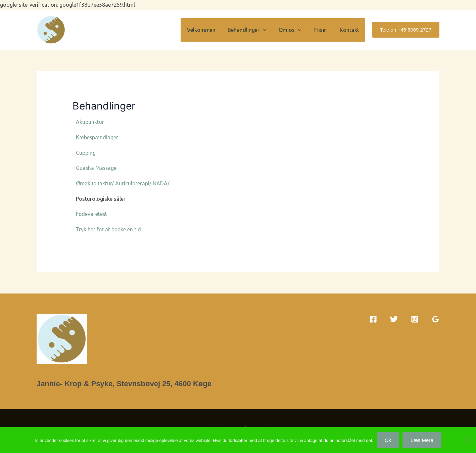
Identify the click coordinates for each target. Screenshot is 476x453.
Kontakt (350, 30)
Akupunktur (90, 122)
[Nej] (468, 440)
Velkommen (208, 30)
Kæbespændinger (97, 137)
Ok (388, 440)
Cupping (86, 153)
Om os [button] (294, 30)
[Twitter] (394, 319)
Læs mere (422, 440)
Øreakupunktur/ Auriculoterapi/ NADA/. (123, 183)
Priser (323, 30)
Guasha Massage (97, 168)
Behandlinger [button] (253, 30)
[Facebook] (373, 319)
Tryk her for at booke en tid (109, 229)
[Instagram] (415, 319)
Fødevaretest (92, 214)
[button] (269, 30)
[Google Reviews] (436, 319)
